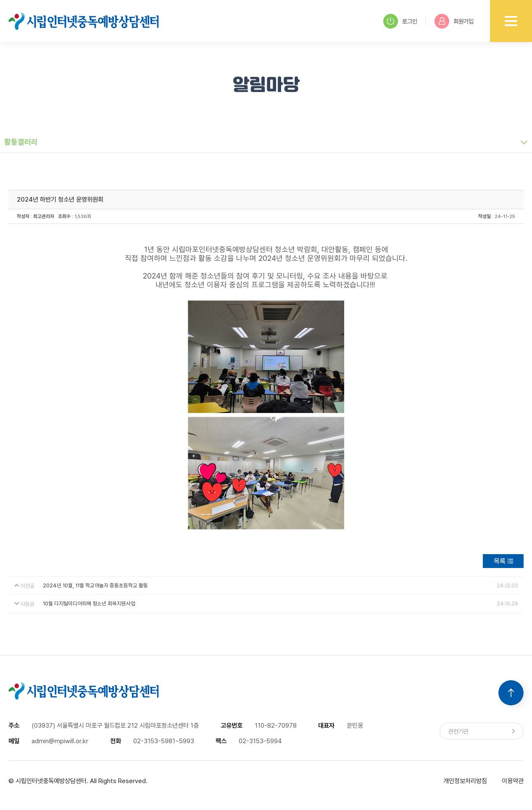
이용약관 (513, 781)
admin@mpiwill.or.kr (60, 741)
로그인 (400, 21)
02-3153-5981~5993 (164, 741)
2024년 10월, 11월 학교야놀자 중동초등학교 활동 (95, 585)
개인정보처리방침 (465, 781)
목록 (500, 561)
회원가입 (454, 21)
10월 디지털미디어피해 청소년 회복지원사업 (89, 604)
